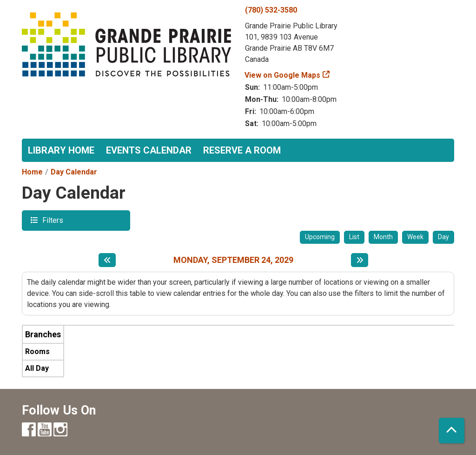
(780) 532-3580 (271, 10)
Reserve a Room (242, 150)
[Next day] (360, 260)
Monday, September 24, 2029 (233, 260)
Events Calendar (149, 150)
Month (383, 237)
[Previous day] (107, 260)
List (354, 237)
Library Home (61, 150)
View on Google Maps (283, 75)
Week (415, 237)
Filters (52, 220)
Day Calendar (74, 172)
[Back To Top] (452, 431)
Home (32, 172)
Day (443, 237)
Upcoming (320, 237)
